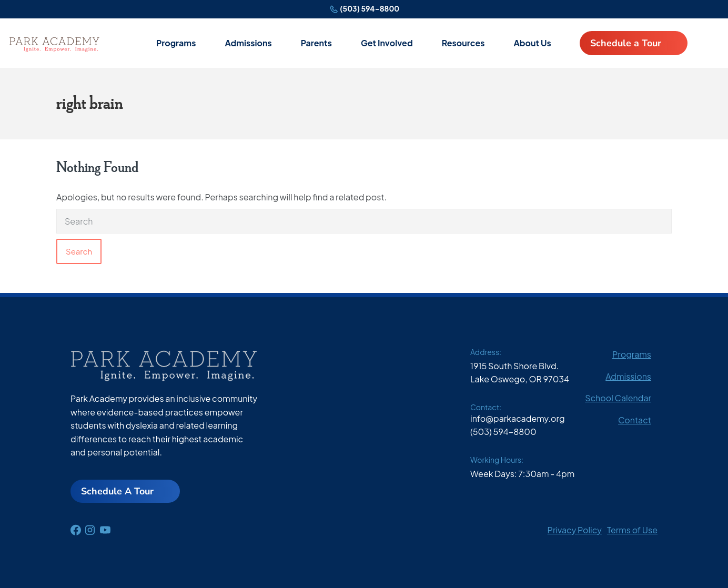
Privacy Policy (575, 530)
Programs (176, 43)
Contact (635, 420)
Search (79, 251)
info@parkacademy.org (518, 418)
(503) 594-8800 (370, 8)
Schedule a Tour (626, 43)
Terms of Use (632, 530)
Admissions (248, 43)
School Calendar (618, 398)
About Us (532, 43)
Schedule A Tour (117, 491)
